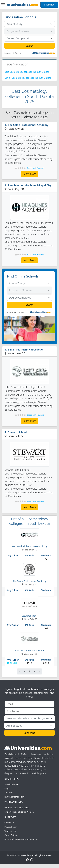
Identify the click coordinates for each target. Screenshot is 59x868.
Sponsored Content (13, 53)
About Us (9, 793)
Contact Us (9, 823)
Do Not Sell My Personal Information (21, 839)
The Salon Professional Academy (28, 125)
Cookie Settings (11, 835)
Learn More (30, 174)
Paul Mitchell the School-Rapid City (30, 185)
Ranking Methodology (14, 797)
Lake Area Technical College (25, 350)
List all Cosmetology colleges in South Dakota (28, 78)
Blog (6, 788)
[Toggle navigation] (3, 5)
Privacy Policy (10, 827)
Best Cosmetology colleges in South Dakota (27, 72)
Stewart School (17, 432)
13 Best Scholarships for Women (19, 812)
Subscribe (49, 5)
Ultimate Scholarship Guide (17, 808)
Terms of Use (10, 831)
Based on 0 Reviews (35, 168)
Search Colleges (12, 784)
